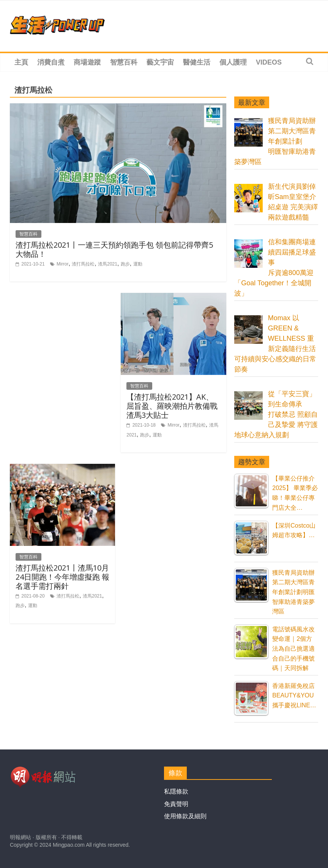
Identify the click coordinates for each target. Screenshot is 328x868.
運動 (138, 264)
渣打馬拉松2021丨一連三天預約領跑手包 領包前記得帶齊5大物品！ (114, 249)
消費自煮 (51, 62)
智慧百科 (124, 62)
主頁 (21, 62)
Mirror (62, 264)
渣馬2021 (108, 264)
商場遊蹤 (87, 62)
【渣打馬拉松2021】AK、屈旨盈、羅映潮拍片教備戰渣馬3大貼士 (172, 406)
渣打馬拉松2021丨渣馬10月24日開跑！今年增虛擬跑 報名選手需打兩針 (62, 577)
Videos (269, 62)
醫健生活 (197, 62)
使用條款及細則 (185, 816)
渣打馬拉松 (83, 264)
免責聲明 (176, 804)
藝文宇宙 (160, 62)
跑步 (125, 264)
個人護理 (233, 62)
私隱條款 (176, 791)
